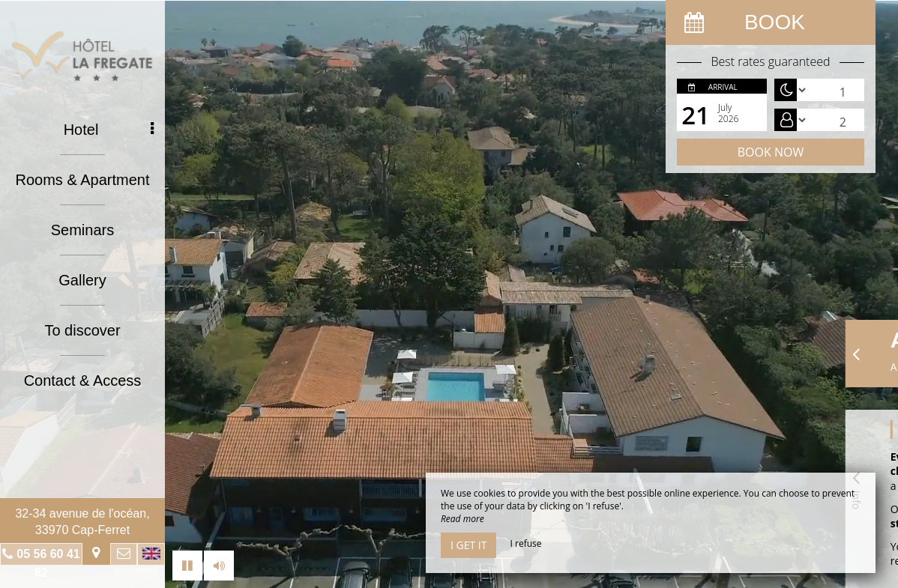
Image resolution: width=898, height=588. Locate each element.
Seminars (82, 230)
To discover (82, 330)
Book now (771, 152)
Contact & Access (83, 381)
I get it (468, 545)
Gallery (82, 280)
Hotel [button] (109, 130)
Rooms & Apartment (83, 180)
